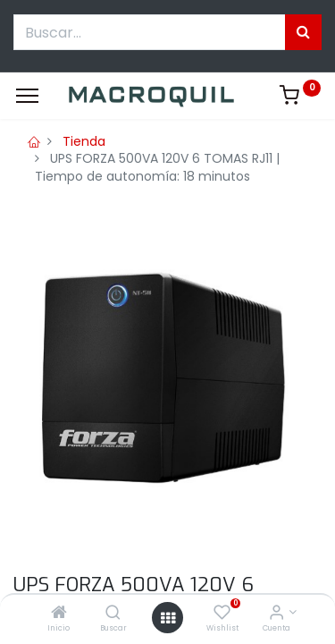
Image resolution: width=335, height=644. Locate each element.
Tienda (84, 141)
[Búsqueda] (303, 32)
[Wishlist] (222, 614)
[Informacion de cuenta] (276, 614)
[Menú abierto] (168, 618)
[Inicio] (59, 614)
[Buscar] (113, 614)
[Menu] (27, 96)
